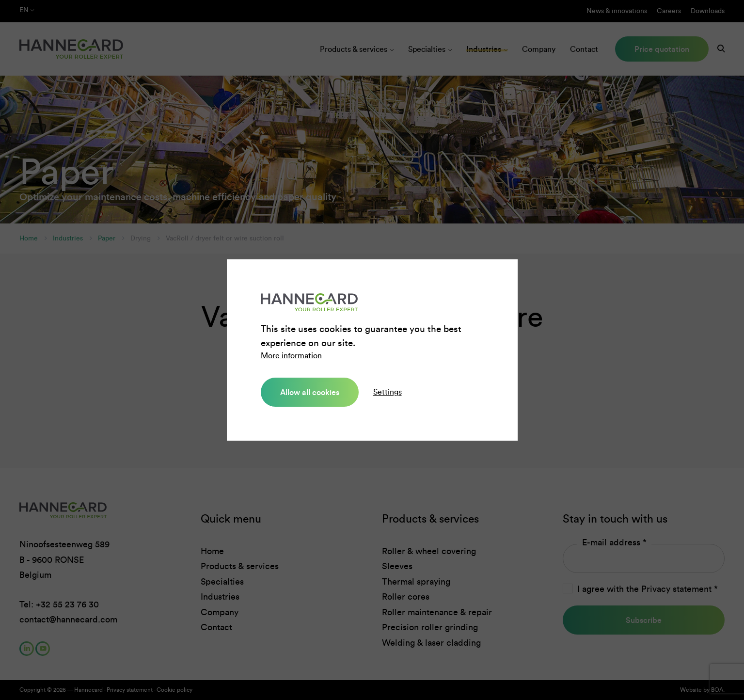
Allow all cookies (310, 392)
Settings (388, 392)
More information (291, 356)
